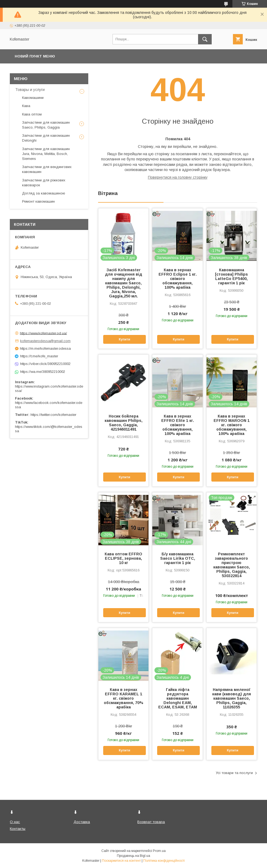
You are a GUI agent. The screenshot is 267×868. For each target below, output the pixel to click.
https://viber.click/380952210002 (45, 364)
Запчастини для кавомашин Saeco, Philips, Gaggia (46, 125)
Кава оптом (32, 114)
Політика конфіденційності (164, 861)
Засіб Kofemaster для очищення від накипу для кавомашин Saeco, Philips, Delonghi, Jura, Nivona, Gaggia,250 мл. (124, 283)
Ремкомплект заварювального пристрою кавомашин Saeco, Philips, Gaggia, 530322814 (232, 565)
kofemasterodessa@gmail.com (45, 341)
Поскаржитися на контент (121, 861)
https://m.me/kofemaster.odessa (45, 348)
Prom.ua (159, 851)
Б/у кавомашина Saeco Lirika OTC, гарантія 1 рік (178, 558)
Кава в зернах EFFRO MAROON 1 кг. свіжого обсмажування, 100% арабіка (232, 425)
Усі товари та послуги (234, 773)
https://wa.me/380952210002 (43, 372)
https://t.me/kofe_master (39, 356)
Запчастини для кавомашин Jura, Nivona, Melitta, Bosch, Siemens (46, 154)
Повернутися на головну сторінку (178, 177)
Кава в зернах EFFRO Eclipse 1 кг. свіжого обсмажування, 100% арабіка (178, 279)
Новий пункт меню (35, 56)
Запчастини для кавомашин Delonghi (46, 138)
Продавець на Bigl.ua (133, 856)
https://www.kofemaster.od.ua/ (43, 333)
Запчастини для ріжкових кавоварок (44, 183)
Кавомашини (33, 98)
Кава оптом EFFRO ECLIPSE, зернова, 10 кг (123, 558)
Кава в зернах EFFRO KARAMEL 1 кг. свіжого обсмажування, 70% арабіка (124, 698)
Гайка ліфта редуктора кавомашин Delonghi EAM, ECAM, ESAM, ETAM (178, 698)
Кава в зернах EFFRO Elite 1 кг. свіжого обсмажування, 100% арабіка (178, 425)
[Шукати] (205, 39)
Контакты (18, 829)
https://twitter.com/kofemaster (53, 415)
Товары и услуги (30, 90)
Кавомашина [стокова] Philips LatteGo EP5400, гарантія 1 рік (231, 276)
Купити (125, 339)
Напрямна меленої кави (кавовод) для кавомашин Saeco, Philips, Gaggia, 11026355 (232, 698)
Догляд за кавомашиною (44, 193)
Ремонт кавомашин (38, 201)
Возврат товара (151, 822)
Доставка (82, 822)
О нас (15, 822)
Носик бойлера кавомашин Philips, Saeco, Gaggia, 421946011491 (124, 423)
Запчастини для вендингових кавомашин (47, 169)
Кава (26, 106)
